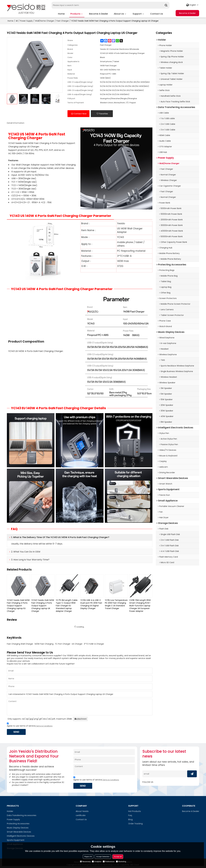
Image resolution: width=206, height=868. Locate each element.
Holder (10, 811)
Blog (130, 819)
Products (77, 15)
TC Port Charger (63, 644)
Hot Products (135, 811)
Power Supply (26, 21)
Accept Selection (103, 857)
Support (137, 14)
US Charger (77, 644)
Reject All (88, 857)
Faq (130, 815)
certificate (81, 815)
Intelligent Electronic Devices (21, 836)
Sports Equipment (16, 840)
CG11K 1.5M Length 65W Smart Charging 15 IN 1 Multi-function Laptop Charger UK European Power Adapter (140, 605)
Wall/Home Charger (45, 21)
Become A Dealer (99, 14)
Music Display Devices (18, 828)
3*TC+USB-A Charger (94, 644)
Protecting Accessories (18, 823)
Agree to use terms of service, (30, 725)
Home (61, 14)
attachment (80, 719)
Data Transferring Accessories (22, 815)
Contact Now (80, 113)
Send (17, 732)
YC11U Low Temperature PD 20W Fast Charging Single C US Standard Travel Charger (116, 604)
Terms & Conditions (44, 726)
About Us (119, 14)
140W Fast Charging (44, 644)
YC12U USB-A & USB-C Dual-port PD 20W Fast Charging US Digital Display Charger (91, 604)
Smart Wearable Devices (19, 832)
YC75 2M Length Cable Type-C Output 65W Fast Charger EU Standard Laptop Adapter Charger (67, 605)
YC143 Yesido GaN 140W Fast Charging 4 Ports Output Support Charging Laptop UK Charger (43, 605)
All (17, 21)
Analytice (97, 861)
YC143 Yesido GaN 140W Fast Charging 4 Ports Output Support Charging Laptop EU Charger (18, 605)
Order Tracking (135, 823)
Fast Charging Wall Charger (20, 644)
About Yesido (82, 811)
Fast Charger (63, 21)
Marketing (121, 861)
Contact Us (157, 14)
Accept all (118, 857)
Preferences (109, 861)
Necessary (85, 861)
